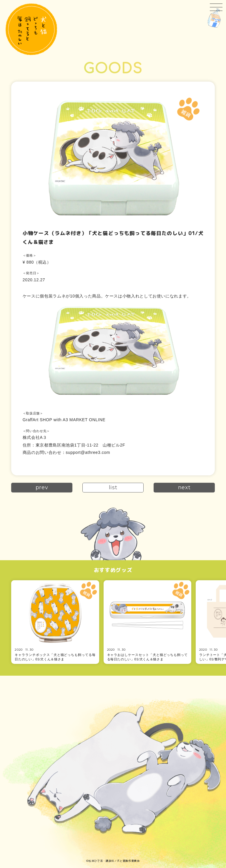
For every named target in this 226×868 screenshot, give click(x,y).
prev (42, 487)
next (184, 487)
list (113, 487)
